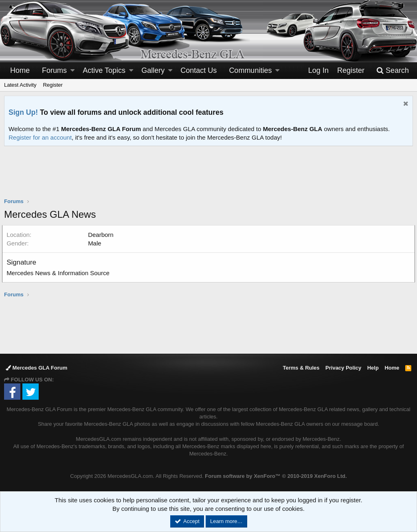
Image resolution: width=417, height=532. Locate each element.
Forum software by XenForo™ (276, 476)
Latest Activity (20, 85)
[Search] (393, 71)
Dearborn (103, 235)
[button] (72, 71)
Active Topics (104, 70)
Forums (54, 70)
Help (373, 368)
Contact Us (199, 70)
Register (53, 85)
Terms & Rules (301, 368)
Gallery (153, 70)
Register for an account (40, 137)
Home (20, 70)
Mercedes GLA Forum (36, 368)
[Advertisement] (208, 177)
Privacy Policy (343, 368)
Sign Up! (23, 112)
